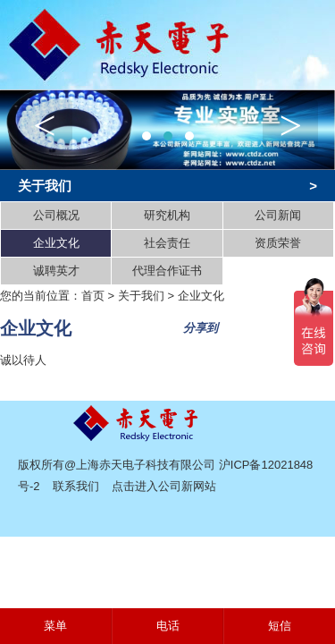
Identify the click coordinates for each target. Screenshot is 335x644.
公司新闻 (278, 215)
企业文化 (56, 243)
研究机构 (167, 215)
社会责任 (167, 243)
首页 (93, 296)
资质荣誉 (278, 243)
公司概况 (56, 215)
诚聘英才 (56, 271)
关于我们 (141, 296)
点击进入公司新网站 (164, 486)
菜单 (55, 626)
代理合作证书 (167, 271)
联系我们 (76, 486)
